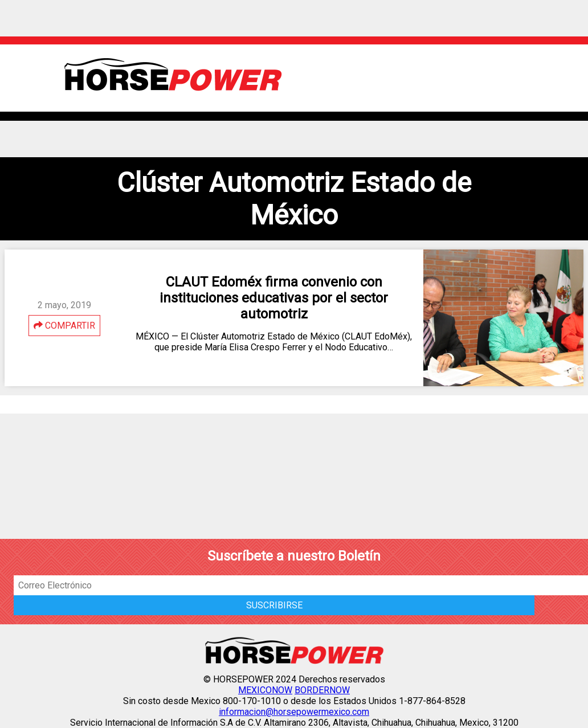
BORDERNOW (322, 690)
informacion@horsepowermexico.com (294, 712)
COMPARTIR (64, 326)
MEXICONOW (265, 690)
